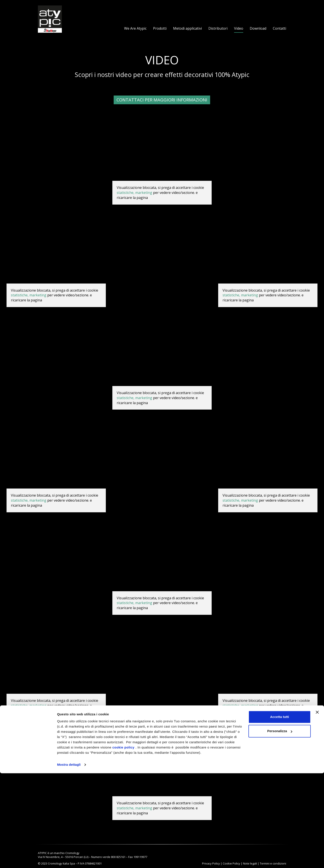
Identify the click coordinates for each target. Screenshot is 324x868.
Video (239, 28)
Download (258, 28)
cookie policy (123, 842)
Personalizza (280, 826)
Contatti (279, 28)
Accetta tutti (280, 812)
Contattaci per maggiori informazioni (162, 100)
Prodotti (160, 28)
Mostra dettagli (69, 859)
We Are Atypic (135, 28)
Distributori (218, 28)
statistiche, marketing (134, 193)
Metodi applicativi (187, 28)
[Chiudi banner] (317, 807)
